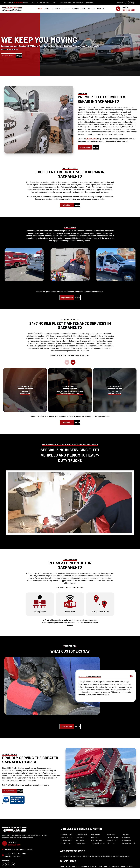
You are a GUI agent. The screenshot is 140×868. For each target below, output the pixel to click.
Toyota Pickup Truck (98, 843)
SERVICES (56, 9)
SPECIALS (66, 9)
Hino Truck (95, 838)
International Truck (113, 838)
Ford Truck (126, 835)
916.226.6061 (91, 139)
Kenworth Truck (66, 840)
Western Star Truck (129, 843)
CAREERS (91, 9)
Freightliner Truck (66, 838)
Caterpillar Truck (81, 835)
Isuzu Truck (126, 838)
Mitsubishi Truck (112, 840)
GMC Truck (80, 838)
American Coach (66, 835)
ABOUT (47, 9)
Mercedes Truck (97, 840)
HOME (40, 9)
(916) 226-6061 (128, 10)
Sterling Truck (81, 843)
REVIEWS (75, 9)
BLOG (83, 9)
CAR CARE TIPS (127, 866)
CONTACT (101, 9)
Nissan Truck (126, 840)
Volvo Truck (111, 843)
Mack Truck (80, 840)
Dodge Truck (111, 835)
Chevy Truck (96, 835)
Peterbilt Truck (65, 843)
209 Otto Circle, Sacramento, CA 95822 (45, 3)
